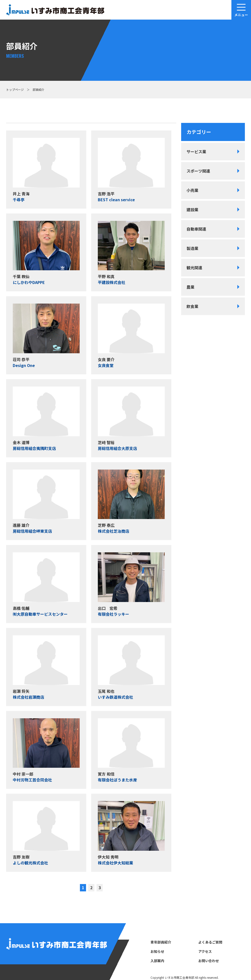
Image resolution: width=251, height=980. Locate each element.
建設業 (192, 210)
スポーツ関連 (198, 171)
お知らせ (157, 951)
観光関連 (194, 268)
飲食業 (192, 306)
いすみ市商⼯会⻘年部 (179, 977)
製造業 (192, 248)
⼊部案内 (157, 961)
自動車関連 (196, 229)
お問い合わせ (209, 961)
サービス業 (196, 152)
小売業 (192, 190)
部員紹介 (38, 89)
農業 (190, 287)
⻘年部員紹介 (161, 942)
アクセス (205, 951)
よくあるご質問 (210, 942)
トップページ (15, 89)
